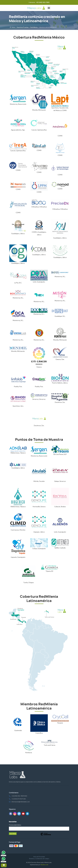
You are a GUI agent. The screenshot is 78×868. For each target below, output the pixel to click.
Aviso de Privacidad (39, 857)
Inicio (12, 27)
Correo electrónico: (15, 825)
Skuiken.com (44, 865)
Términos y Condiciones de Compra (39, 859)
